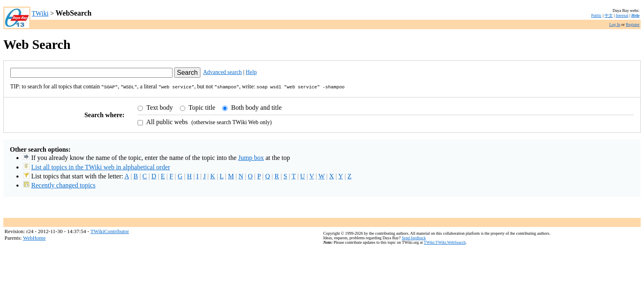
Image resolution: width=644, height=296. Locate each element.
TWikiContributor (110, 230)
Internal (622, 15)
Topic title (201, 107)
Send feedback (414, 237)
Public (596, 15)
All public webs (166, 121)
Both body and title (256, 107)
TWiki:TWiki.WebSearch (445, 242)
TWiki (40, 13)
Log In (615, 24)
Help (635, 15)
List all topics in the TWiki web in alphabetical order (101, 166)
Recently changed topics (63, 184)
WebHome (34, 237)
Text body (159, 107)
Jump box (251, 157)
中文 (609, 15)
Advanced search (222, 72)
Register (633, 24)
